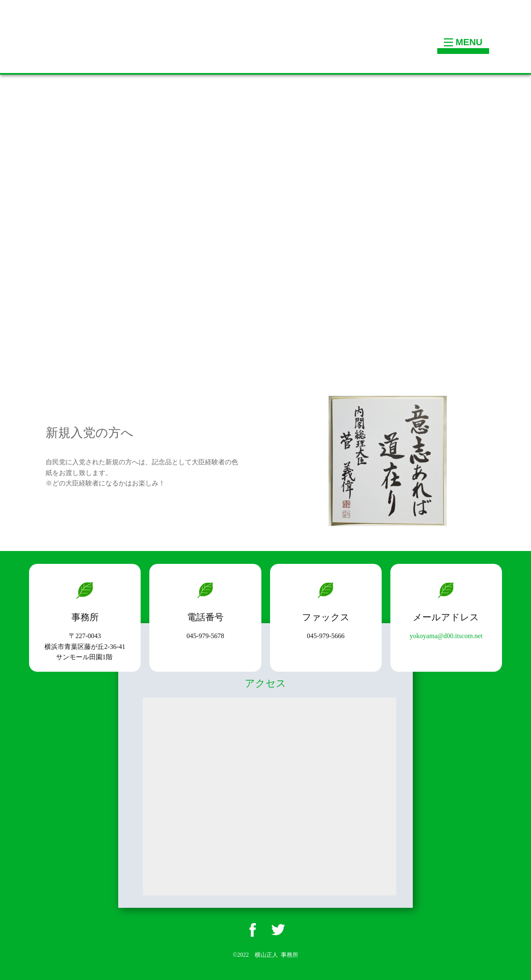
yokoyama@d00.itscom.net (446, 636)
